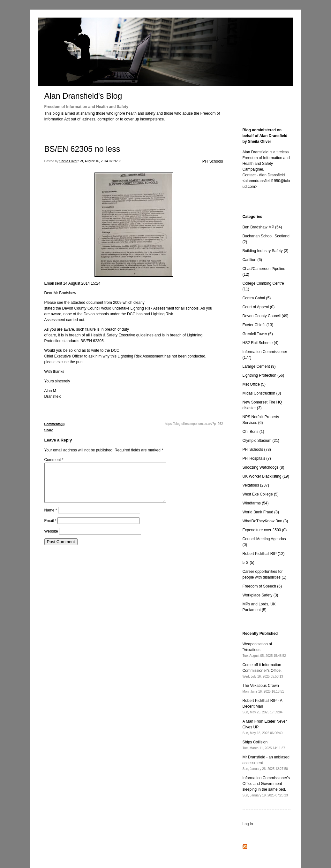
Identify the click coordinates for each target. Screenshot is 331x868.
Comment (54, 460)
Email (50, 528)
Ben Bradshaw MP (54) (262, 227)
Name (51, 518)
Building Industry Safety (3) (266, 251)
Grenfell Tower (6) (258, 334)
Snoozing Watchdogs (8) (263, 467)
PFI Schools (213, 161)
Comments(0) (55, 424)
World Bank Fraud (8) (261, 512)
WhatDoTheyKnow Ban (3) (265, 521)
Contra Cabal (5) (257, 298)
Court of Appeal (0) (259, 307)
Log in (248, 824)
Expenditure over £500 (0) (265, 530)
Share (49, 430)
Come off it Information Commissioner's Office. (263, 670)
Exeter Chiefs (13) (258, 325)
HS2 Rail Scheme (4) (261, 343)
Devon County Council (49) (266, 316)
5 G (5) (248, 563)
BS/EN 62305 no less (82, 149)
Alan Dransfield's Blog (83, 96)
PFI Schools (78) (257, 449)
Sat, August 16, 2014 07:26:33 (100, 161)
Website (51, 539)
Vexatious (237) (256, 485)
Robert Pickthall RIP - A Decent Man (263, 706)
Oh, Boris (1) (253, 432)
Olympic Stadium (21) (261, 441)
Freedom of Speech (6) (262, 586)
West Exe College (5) (261, 494)
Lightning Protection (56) (263, 375)
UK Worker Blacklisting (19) (266, 476)
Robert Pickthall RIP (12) (264, 554)
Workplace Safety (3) (260, 595)
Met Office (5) (254, 384)
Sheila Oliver (68, 161)
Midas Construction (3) (262, 393)
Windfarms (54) (256, 503)
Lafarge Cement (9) (259, 366)
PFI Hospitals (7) (257, 458)
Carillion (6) (252, 260)
